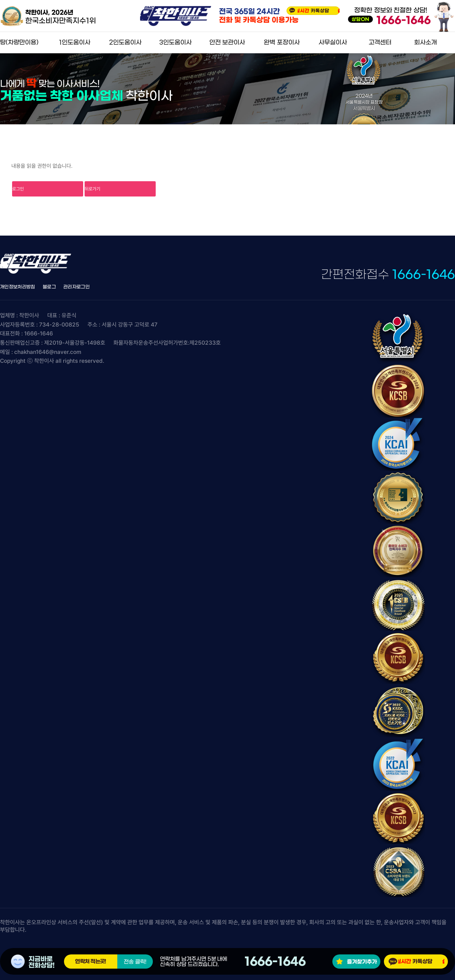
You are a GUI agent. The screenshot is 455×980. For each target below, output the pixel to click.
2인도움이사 (125, 43)
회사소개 (425, 43)
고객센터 (380, 43)
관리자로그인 (76, 287)
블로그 (49, 287)
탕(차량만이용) (19, 43)
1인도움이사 (75, 43)
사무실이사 (333, 43)
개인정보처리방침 (18, 287)
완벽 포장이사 (282, 43)
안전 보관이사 (227, 43)
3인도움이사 (175, 43)
